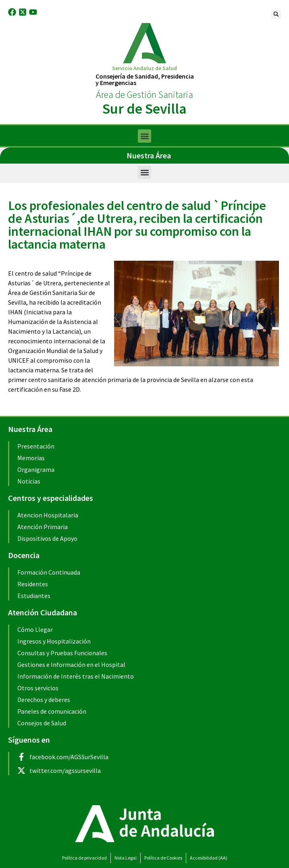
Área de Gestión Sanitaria (144, 94)
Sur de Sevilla (144, 109)
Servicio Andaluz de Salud (144, 68)
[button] (276, 14)
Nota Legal (126, 858)
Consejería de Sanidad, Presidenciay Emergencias (145, 79)
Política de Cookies (163, 858)
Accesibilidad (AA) (209, 858)
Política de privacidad (84, 858)
